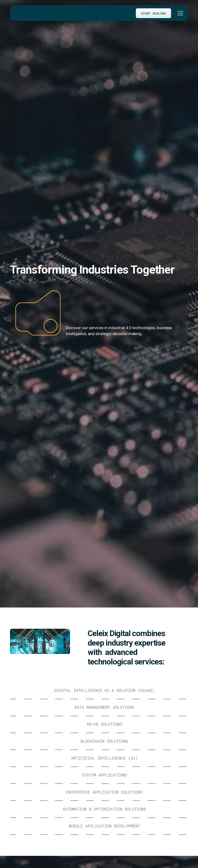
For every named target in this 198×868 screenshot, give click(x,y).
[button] (180, 13)
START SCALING (153, 13)
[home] (19, 13)
